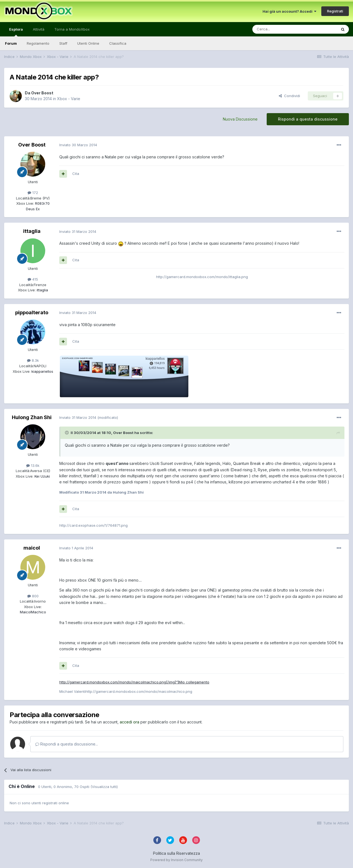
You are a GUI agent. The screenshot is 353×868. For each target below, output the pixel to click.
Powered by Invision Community (176, 860)
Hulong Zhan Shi (32, 417)
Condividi (289, 96)
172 (33, 193)
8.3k (33, 360)
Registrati (335, 11)
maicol (32, 548)
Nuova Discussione (240, 119)
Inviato (78, 145)
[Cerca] (278, 29)
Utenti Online (88, 43)
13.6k (33, 465)
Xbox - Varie (69, 99)
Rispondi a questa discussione (308, 119)
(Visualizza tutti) (104, 787)
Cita (76, 174)
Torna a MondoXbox (72, 29)
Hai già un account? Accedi (289, 11)
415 (33, 279)
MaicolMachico (33, 612)
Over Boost (42, 93)
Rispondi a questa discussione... (67, 744)
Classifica (118, 43)
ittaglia (32, 231)
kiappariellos (42, 371)
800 (33, 596)
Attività (39, 29)
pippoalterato (32, 312)
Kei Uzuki (42, 476)
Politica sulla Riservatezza (176, 853)
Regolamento (38, 43)
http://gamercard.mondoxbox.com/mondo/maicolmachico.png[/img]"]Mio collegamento (134, 682)
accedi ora (129, 722)
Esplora (16, 32)
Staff (63, 43)
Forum (11, 43)
